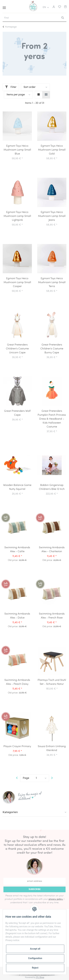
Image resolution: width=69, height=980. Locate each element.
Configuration (35, 958)
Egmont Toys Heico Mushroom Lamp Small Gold (52, 150)
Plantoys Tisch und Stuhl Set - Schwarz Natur (52, 682)
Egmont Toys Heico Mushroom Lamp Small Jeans (52, 216)
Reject (35, 968)
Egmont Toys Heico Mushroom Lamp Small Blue (17, 150)
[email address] (34, 881)
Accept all (35, 949)
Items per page (16, 95)
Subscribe (35, 889)
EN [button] (44, 7)
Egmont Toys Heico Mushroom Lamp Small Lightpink (17, 216)
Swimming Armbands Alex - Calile (17, 550)
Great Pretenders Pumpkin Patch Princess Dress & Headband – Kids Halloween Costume (52, 419)
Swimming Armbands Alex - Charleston (52, 550)
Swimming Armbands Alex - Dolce (17, 616)
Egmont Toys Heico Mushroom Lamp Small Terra (52, 282)
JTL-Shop (40, 978)
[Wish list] (59, 7)
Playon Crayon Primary (17, 746)
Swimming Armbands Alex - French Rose (52, 616)
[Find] (31, 18)
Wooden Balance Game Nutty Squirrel (17, 487)
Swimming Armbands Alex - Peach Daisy (17, 682)
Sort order (30, 87)
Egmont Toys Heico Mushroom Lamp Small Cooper (17, 282)
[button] (53, 7)
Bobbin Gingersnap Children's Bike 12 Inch (52, 487)
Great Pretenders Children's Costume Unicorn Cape (17, 349)
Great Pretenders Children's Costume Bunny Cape (52, 349)
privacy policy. (56, 899)
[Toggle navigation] (4, 6)
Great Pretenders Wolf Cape (17, 413)
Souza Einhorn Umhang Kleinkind (52, 748)
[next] (52, 778)
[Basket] (65, 7)
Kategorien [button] (10, 812)
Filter (11, 87)
